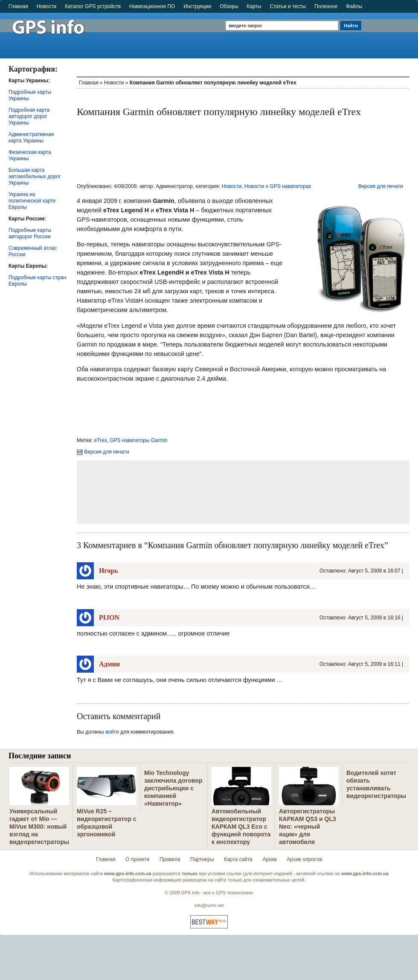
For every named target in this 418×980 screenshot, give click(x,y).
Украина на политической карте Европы (32, 201)
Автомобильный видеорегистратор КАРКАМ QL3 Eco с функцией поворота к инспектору (241, 827)
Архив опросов (304, 859)
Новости (46, 6)
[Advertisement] (390, 32)
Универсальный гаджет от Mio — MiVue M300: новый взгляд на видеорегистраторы (39, 827)
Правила (170, 859)
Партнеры (202, 859)
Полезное (326, 6)
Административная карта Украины (31, 137)
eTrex (101, 440)
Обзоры (229, 6)
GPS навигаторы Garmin (139, 440)
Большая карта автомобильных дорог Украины (35, 176)
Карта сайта (238, 859)
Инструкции (197, 6)
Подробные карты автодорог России (30, 233)
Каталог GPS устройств (93, 6)
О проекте (138, 859)
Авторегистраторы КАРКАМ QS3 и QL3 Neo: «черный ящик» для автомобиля (308, 827)
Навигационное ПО (152, 6)
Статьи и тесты (288, 6)
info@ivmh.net (209, 905)
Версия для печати (381, 186)
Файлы (354, 6)
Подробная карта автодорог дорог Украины (29, 116)
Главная (18, 6)
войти (112, 732)
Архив (270, 859)
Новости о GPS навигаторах (278, 186)
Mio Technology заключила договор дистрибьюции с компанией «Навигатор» (173, 788)
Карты (254, 6)
